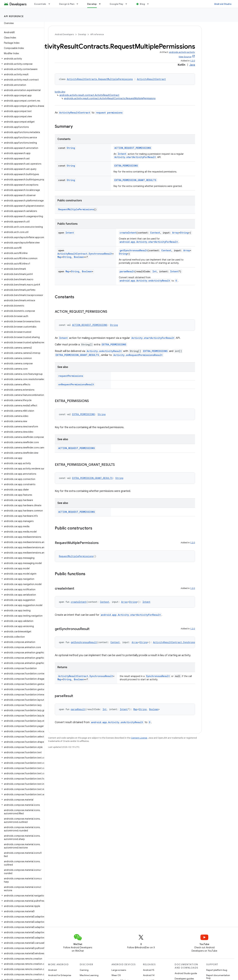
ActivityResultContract (151, 79)
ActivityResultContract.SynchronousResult (85, 254)
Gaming (84, 970)
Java (192, 65)
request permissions (109, 113)
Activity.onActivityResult (104, 351)
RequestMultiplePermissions (76, 209)
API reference (14, 16)
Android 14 (149, 975)
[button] (21, 59)
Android (52, 970)
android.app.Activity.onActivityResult (145, 281)
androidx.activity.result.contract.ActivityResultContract (89, 95)
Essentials (40, 4)
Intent (122, 154)
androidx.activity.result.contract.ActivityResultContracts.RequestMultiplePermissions (110, 98)
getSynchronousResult (134, 250)
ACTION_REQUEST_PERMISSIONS (133, 148)
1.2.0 (193, 61)
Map (59, 257)
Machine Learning (89, 975)
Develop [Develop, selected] (92, 4)
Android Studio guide (186, 973)
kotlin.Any (60, 92)
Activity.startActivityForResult (135, 157)
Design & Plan (67, 4)
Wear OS (116, 975)
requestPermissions (71, 376)
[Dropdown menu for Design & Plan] (79, 4)
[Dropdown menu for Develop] (101, 4)
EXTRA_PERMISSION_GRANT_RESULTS (135, 180)
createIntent (128, 233)
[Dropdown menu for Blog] (149, 4)
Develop (82, 34)
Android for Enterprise (60, 975)
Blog (142, 4)
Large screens (119, 970)
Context (155, 233)
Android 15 (149, 970)
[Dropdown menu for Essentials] (51, 4)
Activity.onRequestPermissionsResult (138, 355)
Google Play (117, 4)
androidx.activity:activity (182, 52)
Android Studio (223, 4)
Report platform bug (217, 970)
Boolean (79, 257)
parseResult (127, 271)
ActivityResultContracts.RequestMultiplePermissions (100, 79)
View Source (185, 57)
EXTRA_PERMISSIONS (126, 166)
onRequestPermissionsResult (76, 384)
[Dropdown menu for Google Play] (128, 4)
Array (175, 233)
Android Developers (64, 34)
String (71, 148)
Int (155, 271)
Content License (139, 738)
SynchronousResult (158, 676)
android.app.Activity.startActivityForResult (149, 242)
